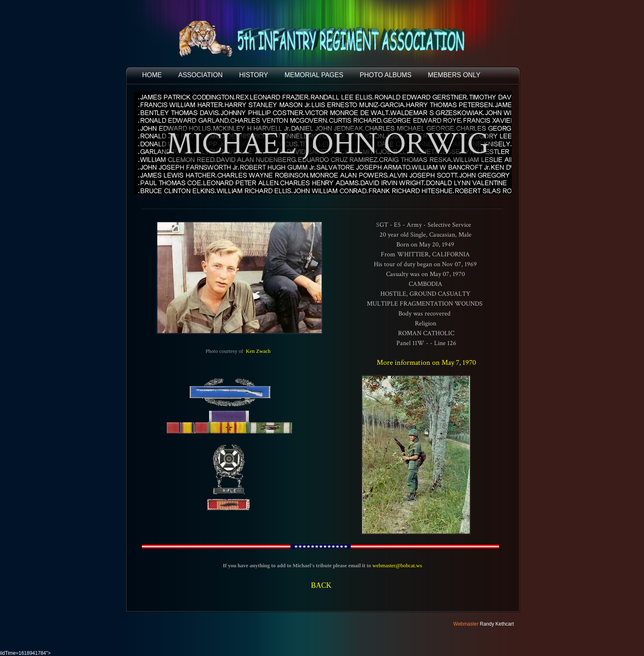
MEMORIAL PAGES (314, 75)
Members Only (454, 75)
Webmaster (466, 624)
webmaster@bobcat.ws (397, 565)
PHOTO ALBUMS (386, 75)
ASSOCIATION (200, 75)
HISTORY (254, 75)
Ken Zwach (258, 351)
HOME (152, 75)
